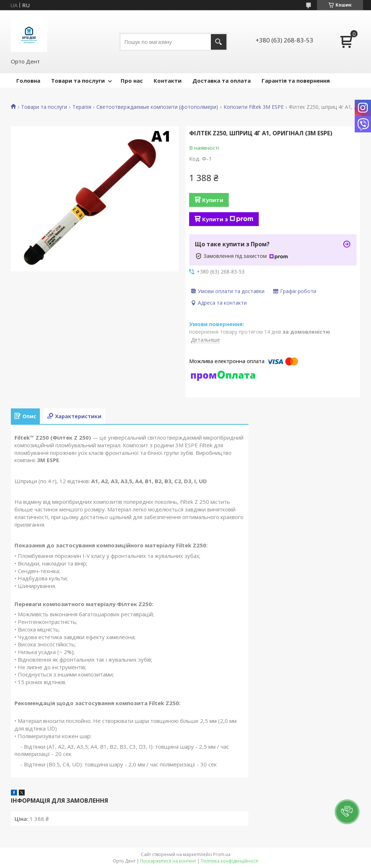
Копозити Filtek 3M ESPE (254, 107)
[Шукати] (219, 42)
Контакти (168, 81)
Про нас (132, 81)
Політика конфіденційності (230, 861)
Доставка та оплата (222, 81)
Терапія (82, 107)
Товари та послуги (78, 81)
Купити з (228, 219)
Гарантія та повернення (296, 81)
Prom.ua (222, 854)
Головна (28, 81)
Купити (213, 200)
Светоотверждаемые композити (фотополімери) (157, 107)
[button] (347, 812)
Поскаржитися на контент (168, 861)
